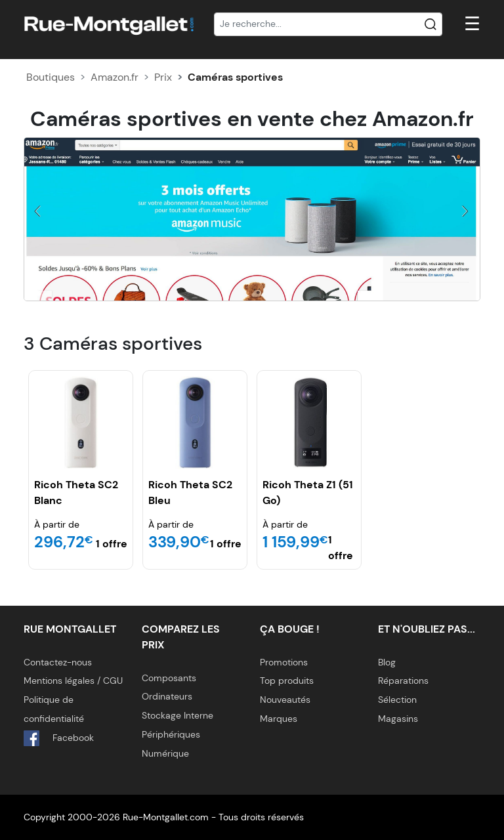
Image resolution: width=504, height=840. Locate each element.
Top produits (287, 681)
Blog (387, 662)
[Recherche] (328, 24)
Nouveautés (285, 700)
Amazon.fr (115, 77)
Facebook (59, 738)
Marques (279, 719)
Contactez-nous (58, 662)
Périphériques (171, 734)
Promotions (284, 662)
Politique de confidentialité (54, 709)
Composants (169, 678)
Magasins (398, 719)
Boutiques (51, 77)
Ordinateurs (167, 696)
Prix (163, 77)
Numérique (165, 753)
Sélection (397, 700)
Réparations (403, 681)
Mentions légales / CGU (73, 681)
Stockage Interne (178, 715)
